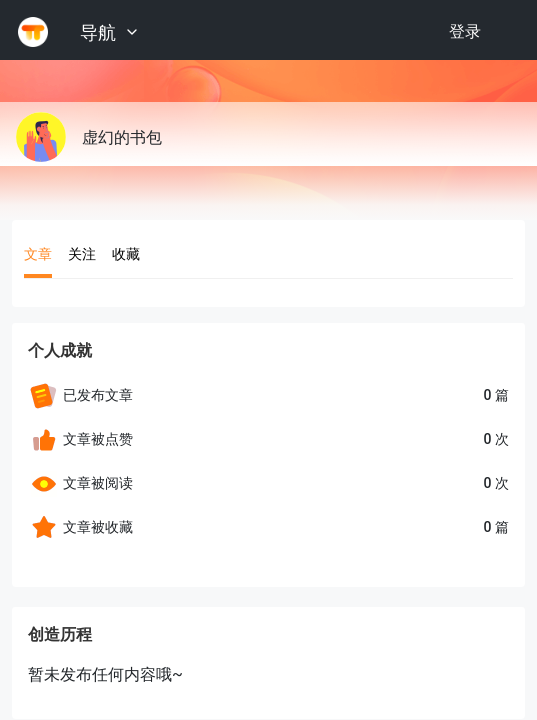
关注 (82, 254)
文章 (38, 254)
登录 (465, 31)
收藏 (126, 254)
